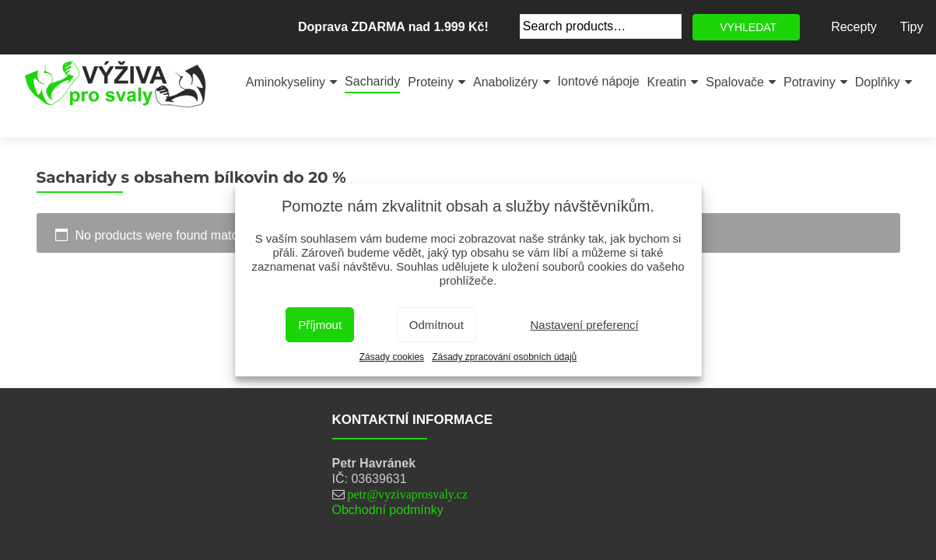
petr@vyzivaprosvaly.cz (408, 494)
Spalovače (735, 82)
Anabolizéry (506, 82)
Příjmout (320, 325)
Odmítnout (436, 325)
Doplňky (878, 82)
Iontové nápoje (599, 81)
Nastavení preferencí (585, 325)
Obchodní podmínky (388, 510)
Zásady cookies (392, 357)
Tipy (912, 27)
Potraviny (810, 82)
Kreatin (667, 82)
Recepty (854, 27)
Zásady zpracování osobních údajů (504, 357)
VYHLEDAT (748, 27)
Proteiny (431, 82)
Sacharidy (372, 81)
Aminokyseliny (286, 82)
